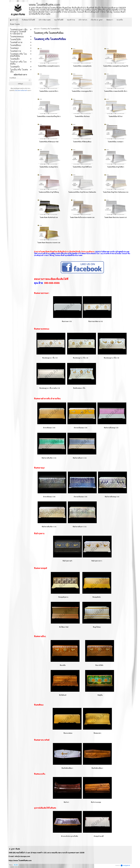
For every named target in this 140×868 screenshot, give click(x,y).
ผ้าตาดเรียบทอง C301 (80, 428)
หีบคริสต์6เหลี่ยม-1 (67, 768)
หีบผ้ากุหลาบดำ (67, 561)
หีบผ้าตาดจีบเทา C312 (80, 458)
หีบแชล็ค (63, 665)
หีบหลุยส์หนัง (97, 597)
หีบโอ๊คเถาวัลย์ (64, 627)
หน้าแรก (37, 29)
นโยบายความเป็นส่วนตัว (21, 90)
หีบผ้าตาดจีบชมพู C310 (111, 428)
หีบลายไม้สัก (99, 665)
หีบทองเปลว (97, 733)
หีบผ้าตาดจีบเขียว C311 (49, 458)
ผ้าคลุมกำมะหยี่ (99, 836)
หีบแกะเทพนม (68, 733)
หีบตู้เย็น (100, 695)
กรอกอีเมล (13, 78)
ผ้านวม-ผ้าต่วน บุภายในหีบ (70, 836)
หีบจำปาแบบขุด (96, 802)
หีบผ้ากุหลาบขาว (97, 561)
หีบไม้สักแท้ (63, 695)
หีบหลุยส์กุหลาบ (63, 597)
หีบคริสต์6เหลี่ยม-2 (97, 768)
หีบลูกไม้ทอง (97, 627)
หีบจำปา (67, 802)
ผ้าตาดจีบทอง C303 (49, 428)
